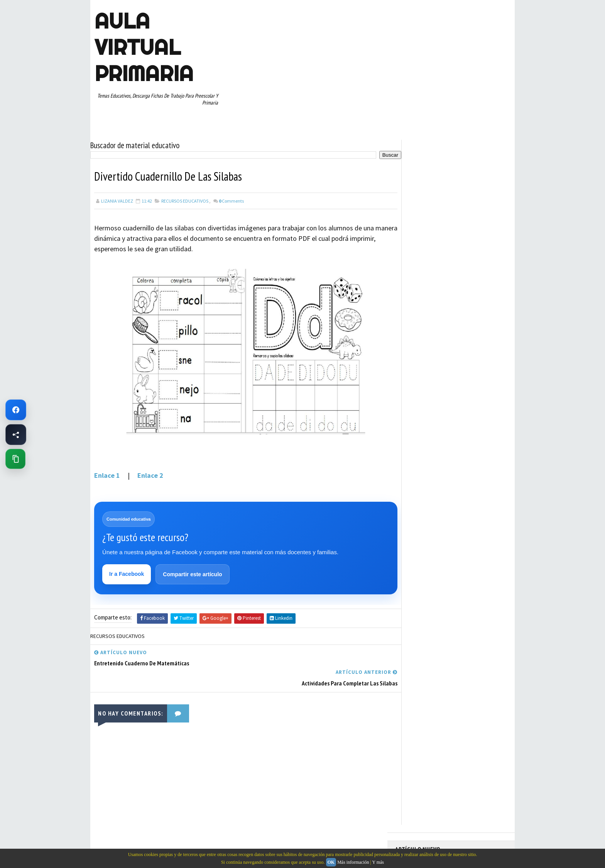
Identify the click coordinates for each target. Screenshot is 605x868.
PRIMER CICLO (470, 393)
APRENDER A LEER (453, 326)
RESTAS (464, 420)
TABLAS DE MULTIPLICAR (423, 447)
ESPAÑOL (461, 366)
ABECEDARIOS (413, 326)
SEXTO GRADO (457, 434)
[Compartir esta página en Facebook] (16, 435)
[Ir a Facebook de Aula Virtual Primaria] (16, 410)
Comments (231, 199)
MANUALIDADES (414, 380)
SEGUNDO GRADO (416, 434)
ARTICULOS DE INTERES (423, 339)
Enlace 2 (150, 473)
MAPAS (446, 380)
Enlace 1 (108, 473)
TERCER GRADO (414, 461)
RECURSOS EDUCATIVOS (185, 199)
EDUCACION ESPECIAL (420, 366)
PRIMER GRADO (414, 407)
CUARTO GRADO (472, 339)
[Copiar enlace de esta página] (15, 459)
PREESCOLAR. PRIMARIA (422, 393)
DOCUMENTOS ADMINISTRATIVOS (433, 353)
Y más (378, 862)
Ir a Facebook (127, 572)
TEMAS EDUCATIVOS (477, 447)
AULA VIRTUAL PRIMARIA (144, 47)
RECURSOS (490, 407)
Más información (353, 862)
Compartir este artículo (193, 573)
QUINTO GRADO (454, 407)
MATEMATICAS (476, 380)
